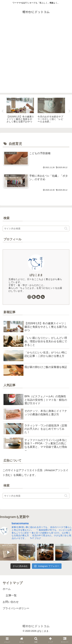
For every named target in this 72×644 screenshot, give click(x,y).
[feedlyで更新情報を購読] (38, 297)
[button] (66, 228)
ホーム (7, 589)
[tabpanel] (20, 111)
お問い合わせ (11, 602)
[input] (36, 229)
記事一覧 (11, 595)
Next (70, 111)
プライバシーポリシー (16, 608)
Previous (2, 111)
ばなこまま (36, 275)
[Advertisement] (36, 57)
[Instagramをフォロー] (29, 297)
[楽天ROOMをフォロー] (34, 297)
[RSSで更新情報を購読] (43, 297)
